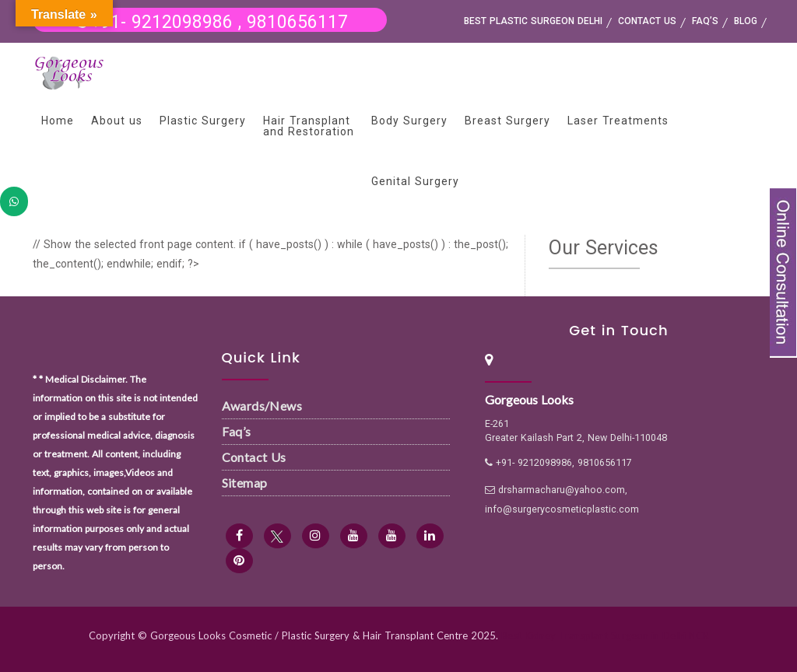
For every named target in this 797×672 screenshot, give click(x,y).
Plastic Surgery (203, 121)
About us (117, 121)
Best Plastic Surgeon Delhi (533, 21)
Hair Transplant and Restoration (309, 126)
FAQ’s (705, 21)
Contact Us (254, 457)
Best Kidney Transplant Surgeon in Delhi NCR (605, 635)
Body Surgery (409, 121)
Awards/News (262, 406)
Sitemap (245, 483)
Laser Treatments (618, 121)
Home (58, 121)
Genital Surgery (415, 181)
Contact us (647, 21)
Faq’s (237, 431)
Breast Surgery (507, 121)
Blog (746, 21)
